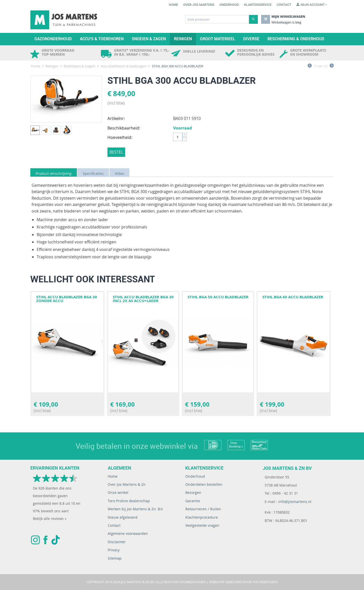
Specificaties (93, 173)
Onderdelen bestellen (204, 484)
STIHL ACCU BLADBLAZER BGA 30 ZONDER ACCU (67, 299)
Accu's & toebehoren (102, 39)
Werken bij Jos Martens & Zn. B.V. (135, 509)
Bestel (116, 152)
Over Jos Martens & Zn (127, 484)
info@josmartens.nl (295, 502)
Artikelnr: (116, 118)
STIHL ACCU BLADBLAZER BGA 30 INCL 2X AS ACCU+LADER (143, 299)
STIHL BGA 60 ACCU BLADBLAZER (293, 297)
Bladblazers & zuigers (79, 66)
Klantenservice (258, 5)
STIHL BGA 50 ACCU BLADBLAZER (218, 297)
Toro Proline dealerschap (129, 501)
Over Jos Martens (199, 5)
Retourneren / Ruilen (203, 509)
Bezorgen (193, 492)
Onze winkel (118, 492)
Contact (284, 5)
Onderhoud (229, 5)
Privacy (114, 550)
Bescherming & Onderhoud (296, 39)
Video (119, 173)
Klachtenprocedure (202, 517)
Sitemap (115, 558)
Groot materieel (218, 39)
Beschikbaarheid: (124, 128)
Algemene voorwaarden (128, 533)
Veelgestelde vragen (202, 525)
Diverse (251, 39)
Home (174, 5)
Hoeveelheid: (120, 137)
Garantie (193, 501)
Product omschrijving (54, 173)
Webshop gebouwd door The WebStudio (243, 582)
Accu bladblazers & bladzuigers (124, 66)
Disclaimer (117, 542)
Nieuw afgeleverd (123, 517)
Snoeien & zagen (149, 39)
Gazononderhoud (53, 39)
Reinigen (183, 39)
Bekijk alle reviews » (50, 519)
